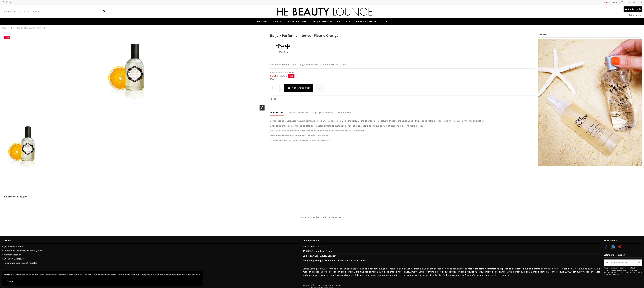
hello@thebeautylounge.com (321, 256)
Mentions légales (13, 255)
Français (611, 2)
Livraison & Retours (14, 259)
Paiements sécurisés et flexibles (20, 263)
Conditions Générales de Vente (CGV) (23, 251)
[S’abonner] (639, 263)
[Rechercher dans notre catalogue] (104, 12)
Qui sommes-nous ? (14, 247)
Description (277, 113)
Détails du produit (298, 113)
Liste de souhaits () (632, 2)
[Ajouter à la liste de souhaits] (319, 88)
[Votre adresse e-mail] (620, 263)
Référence (275, 72)
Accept (11, 281)
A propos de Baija (323, 113)
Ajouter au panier (299, 88)
